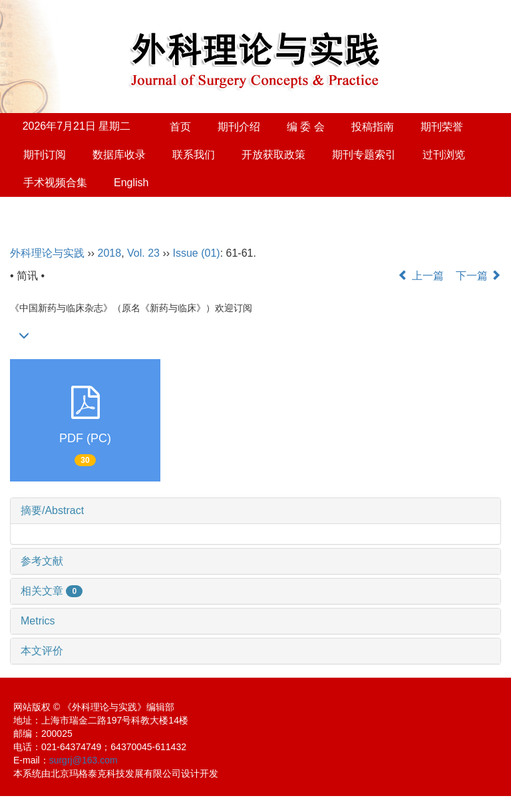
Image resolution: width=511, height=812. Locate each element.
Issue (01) (197, 253)
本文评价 (42, 651)
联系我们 (194, 155)
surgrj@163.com (84, 760)
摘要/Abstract (52, 510)
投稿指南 (373, 127)
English (131, 183)
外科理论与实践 (47, 253)
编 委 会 (306, 127)
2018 (110, 253)
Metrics (38, 621)
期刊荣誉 (442, 127)
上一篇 (421, 276)
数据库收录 (119, 155)
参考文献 (42, 561)
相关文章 (52, 591)
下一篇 (478, 276)
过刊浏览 (444, 155)
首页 (180, 127)
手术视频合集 (55, 183)
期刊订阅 (45, 155)
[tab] (255, 511)
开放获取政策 (273, 155)
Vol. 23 (143, 253)
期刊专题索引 (364, 155)
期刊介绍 (239, 127)
